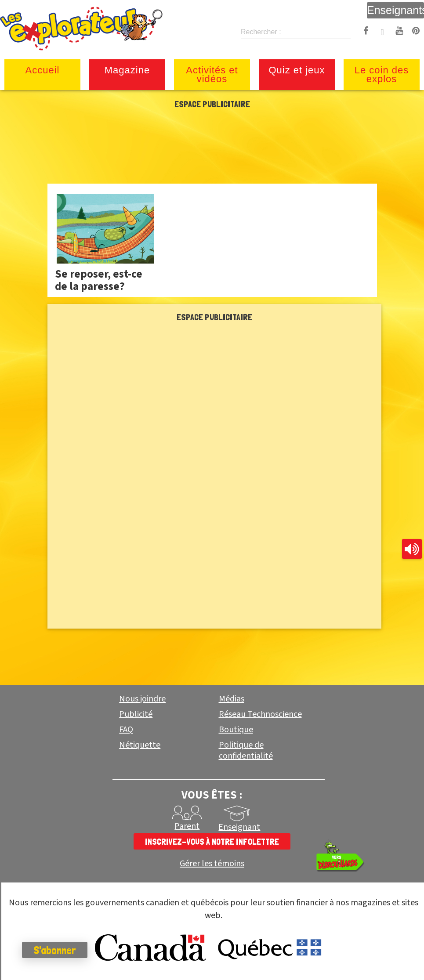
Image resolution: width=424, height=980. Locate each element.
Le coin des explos (382, 74)
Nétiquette (140, 745)
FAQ (126, 730)
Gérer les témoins (212, 864)
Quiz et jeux (297, 70)
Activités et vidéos (212, 74)
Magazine (127, 70)
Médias (232, 699)
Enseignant (239, 827)
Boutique (236, 730)
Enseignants (395, 10)
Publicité (136, 714)
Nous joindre (142, 699)
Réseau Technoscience (260, 714)
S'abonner (55, 950)
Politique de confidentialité (246, 750)
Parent (187, 826)
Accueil (43, 70)
